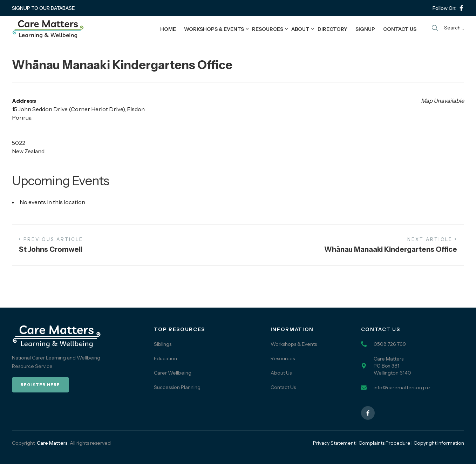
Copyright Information (439, 443)
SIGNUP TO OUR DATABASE (43, 8)
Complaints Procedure (385, 443)
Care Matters (52, 443)
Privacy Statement (334, 443)
